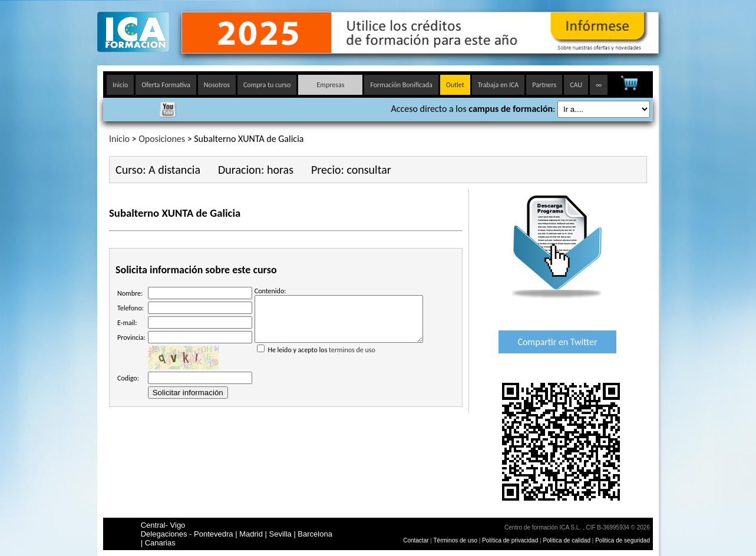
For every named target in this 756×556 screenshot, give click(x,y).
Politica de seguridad (623, 540)
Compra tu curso (267, 85)
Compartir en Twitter (557, 342)
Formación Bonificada (401, 85)
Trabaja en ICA (499, 85)
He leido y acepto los (339, 354)
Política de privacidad (511, 540)
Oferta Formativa (166, 85)
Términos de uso (455, 540)
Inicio (120, 85)
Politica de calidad (567, 540)
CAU (576, 85)
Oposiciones (162, 139)
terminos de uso (352, 359)
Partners (544, 85)
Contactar (416, 540)
